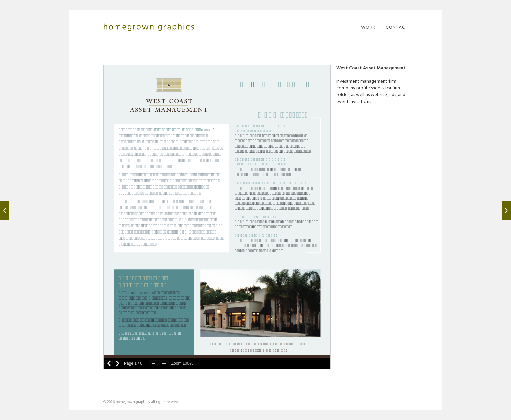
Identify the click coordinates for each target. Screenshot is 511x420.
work (368, 27)
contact (397, 27)
